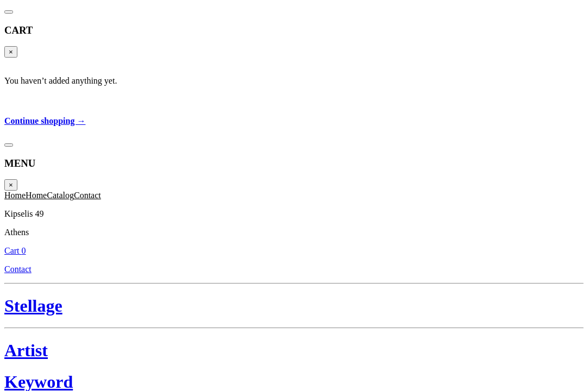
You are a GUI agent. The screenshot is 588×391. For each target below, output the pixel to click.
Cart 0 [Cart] (564, 24)
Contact (559, 36)
